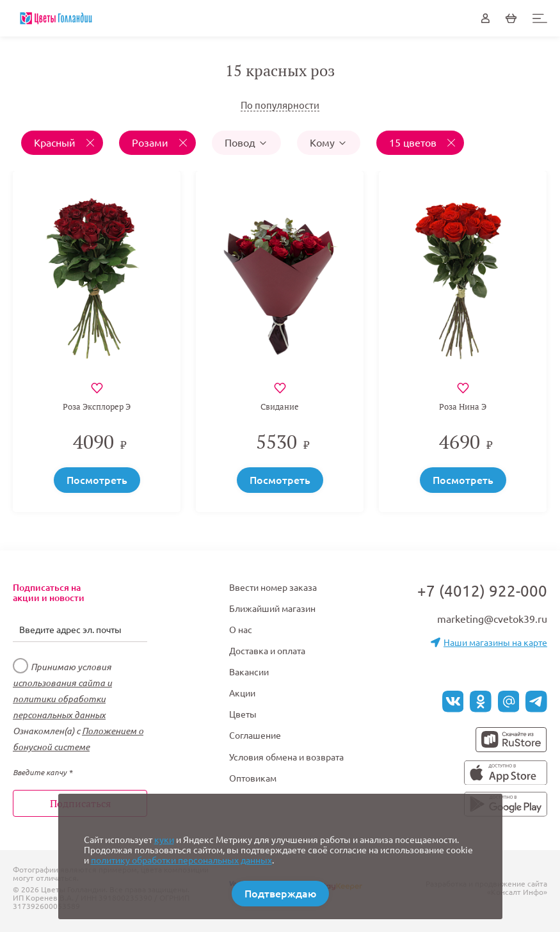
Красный (56, 143)
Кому (329, 143)
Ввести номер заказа (273, 588)
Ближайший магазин (272, 609)
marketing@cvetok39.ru (492, 619)
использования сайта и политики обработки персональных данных (62, 699)
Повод (246, 143)
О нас (241, 630)
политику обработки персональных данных (181, 860)
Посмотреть (97, 480)
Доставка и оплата (267, 651)
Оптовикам (253, 778)
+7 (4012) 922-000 (482, 591)
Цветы (243, 714)
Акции (242, 693)
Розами (151, 143)
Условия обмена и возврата (286, 757)
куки (164, 840)
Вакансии (249, 672)
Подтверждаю (280, 894)
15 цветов (414, 143)
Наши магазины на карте (489, 643)
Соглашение (255, 735)
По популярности (280, 105)
